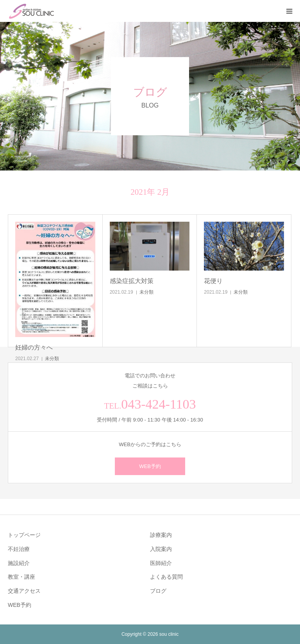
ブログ (158, 591)
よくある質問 (166, 577)
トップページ (24, 535)
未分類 (52, 359)
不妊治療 (19, 549)
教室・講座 (21, 577)
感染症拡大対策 (132, 281)
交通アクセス (24, 591)
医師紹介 (161, 563)
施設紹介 (19, 563)
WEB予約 (150, 466)
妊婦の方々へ (34, 347)
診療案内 (161, 535)
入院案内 (161, 549)
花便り (213, 281)
